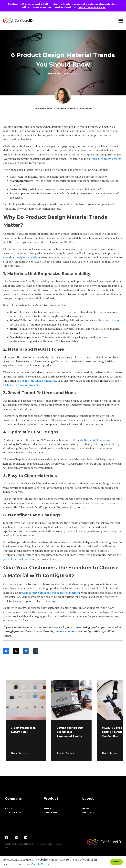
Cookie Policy (40, 864)
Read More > (20, 753)
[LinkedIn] (26, 651)
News (86, 809)
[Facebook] (6, 651)
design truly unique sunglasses (38, 381)
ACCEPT (116, 862)
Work (48, 809)
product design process (107, 159)
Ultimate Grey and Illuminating (92, 440)
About (10, 809)
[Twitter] (16, 651)
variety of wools (111, 320)
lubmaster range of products (22, 385)
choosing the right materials (20, 257)
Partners (51, 813)
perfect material (13, 559)
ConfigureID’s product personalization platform (51, 593)
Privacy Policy (47, 844)
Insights (89, 813)
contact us (13, 813)
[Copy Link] (36, 651)
